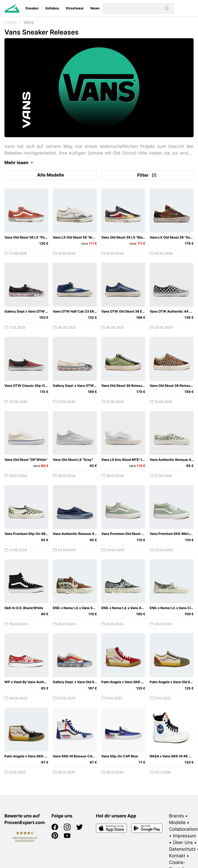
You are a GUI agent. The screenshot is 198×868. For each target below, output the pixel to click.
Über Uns (183, 842)
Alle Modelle (51, 175)
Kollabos (52, 8)
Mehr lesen (20, 163)
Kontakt (177, 856)
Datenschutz (182, 849)
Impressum (185, 836)
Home (11, 22)
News (95, 8)
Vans (29, 22)
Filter (147, 175)
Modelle (177, 822)
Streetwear (75, 8)
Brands (177, 816)
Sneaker (32, 8)
